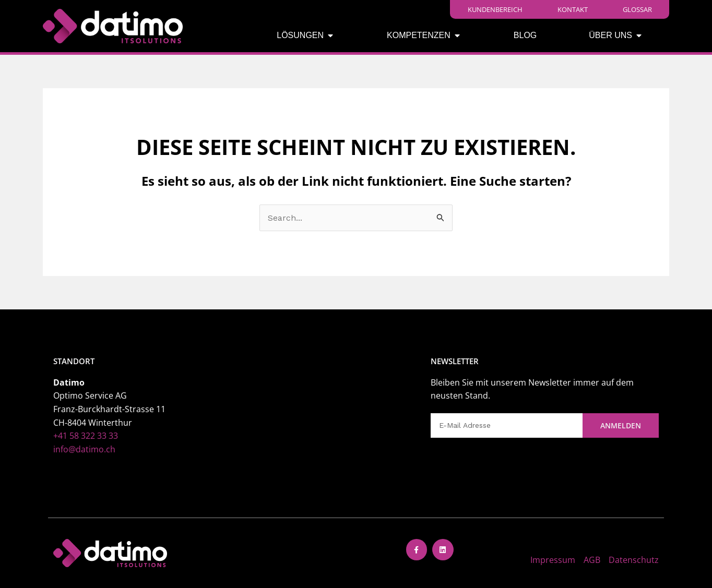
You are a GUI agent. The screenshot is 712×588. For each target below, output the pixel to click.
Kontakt (573, 9)
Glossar (637, 9)
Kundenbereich (495, 9)
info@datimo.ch (84, 449)
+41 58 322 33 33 (86, 436)
